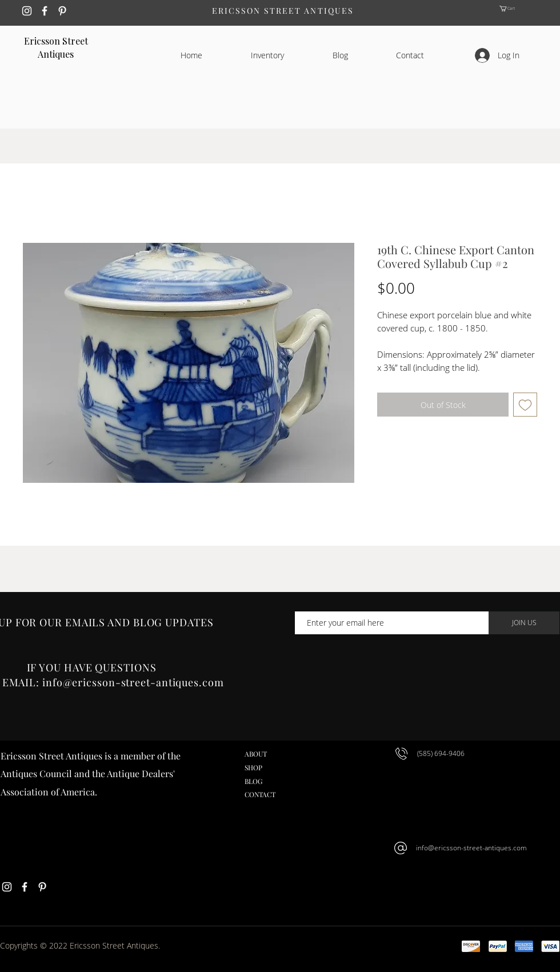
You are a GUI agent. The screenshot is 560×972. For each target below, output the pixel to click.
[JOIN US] (524, 623)
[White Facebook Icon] (45, 11)
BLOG (253, 781)
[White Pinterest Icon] (62, 11)
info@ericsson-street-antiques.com (471, 848)
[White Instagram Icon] (27, 11)
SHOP (253, 767)
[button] (518, 9)
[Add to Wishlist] (525, 405)
